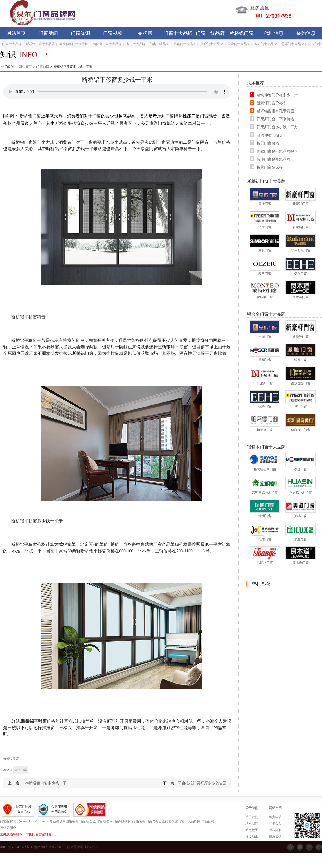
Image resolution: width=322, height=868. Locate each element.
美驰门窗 (301, 516)
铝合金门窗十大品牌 (107, 44)
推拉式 (65, 353)
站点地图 (252, 830)
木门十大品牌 (136, 44)
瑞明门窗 (265, 516)
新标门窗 (265, 250)
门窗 (97, 116)
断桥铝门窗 (241, 33)
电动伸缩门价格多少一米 (277, 95)
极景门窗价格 (268, 143)
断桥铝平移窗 (68, 123)
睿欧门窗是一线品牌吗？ (277, 151)
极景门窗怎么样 (270, 167)
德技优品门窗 (301, 383)
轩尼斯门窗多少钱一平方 (277, 127)
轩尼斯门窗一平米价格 (275, 119)
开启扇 (126, 721)
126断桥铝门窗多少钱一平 (45, 783)
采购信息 (306, 33)
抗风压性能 (134, 728)
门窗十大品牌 (178, 33)
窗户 (80, 340)
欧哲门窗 (265, 274)
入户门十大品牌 (212, 44)
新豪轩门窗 (301, 204)
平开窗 (211, 353)
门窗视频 (113, 33)
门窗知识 (80, 33)
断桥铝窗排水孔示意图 (275, 111)
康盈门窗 (158, 123)
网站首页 (16, 33)
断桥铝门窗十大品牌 (40, 44)
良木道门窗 (301, 297)
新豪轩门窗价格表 (272, 103)
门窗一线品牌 (210, 33)
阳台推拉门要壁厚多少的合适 (202, 783)
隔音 (184, 353)
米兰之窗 (301, 539)
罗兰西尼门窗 (301, 250)
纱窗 (55, 347)
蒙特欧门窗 (265, 297)
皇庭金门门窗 (301, 430)
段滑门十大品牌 (239, 44)
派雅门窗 (301, 360)
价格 (8, 123)
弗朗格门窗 (265, 563)
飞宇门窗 (265, 227)
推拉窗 (198, 340)
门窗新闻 (48, 33)
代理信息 (274, 33)
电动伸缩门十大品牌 (74, 44)
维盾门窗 (265, 539)
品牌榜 (145, 33)
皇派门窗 (265, 204)
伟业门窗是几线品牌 (273, 159)
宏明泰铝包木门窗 (265, 493)
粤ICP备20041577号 (15, 847)
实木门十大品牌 (266, 44)
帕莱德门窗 (265, 430)
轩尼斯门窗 (301, 227)
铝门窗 (87, 353)
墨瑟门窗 (265, 360)
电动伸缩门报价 (270, 135)
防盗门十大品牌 (185, 44)
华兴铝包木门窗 (301, 493)
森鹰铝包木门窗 (265, 469)
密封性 (177, 728)
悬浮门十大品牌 (293, 44)
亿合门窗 (301, 274)
